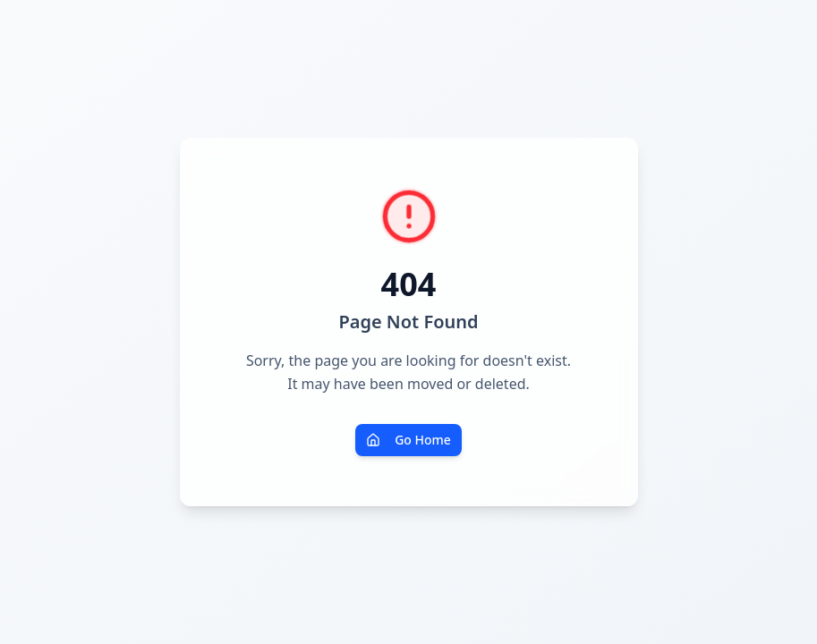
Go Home (408, 440)
